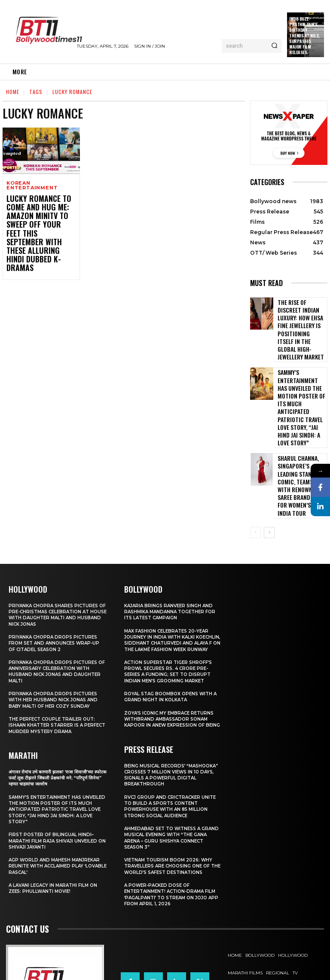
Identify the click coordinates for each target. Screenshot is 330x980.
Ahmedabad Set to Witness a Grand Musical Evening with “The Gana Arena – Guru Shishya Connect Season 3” (171, 782)
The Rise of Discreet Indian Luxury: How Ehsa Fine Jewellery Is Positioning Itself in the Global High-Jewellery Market (300, 317)
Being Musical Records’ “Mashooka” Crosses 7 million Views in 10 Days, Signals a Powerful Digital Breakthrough (171, 719)
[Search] (274, 46)
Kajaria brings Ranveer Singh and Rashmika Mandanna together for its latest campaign (171, 543)
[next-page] (269, 464)
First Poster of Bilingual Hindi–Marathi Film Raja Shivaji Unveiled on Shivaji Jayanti (56, 773)
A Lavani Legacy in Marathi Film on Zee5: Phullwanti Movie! (56, 820)
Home (13, 92)
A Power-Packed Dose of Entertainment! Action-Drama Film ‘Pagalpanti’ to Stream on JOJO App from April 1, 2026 (168, 838)
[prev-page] (255, 464)
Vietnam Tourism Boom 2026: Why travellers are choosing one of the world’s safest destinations (173, 810)
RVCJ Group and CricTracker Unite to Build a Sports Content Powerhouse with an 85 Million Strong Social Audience (173, 750)
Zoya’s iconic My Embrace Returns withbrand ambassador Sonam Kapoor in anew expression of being (172, 660)
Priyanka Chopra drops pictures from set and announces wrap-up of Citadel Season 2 (57, 575)
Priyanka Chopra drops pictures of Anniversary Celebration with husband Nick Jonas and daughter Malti (57, 604)
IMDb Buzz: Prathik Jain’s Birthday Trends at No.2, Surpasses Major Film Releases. (304, 35)
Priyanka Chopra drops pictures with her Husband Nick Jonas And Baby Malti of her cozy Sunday (56, 632)
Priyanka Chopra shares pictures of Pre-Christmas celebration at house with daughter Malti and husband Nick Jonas (57, 546)
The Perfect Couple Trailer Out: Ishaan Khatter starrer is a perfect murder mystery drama (55, 657)
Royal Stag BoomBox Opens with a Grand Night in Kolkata (172, 635)
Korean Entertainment (32, 186)
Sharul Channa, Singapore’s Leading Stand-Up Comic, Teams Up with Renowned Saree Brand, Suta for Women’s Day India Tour (299, 424)
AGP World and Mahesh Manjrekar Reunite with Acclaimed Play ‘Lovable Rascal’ (58, 798)
